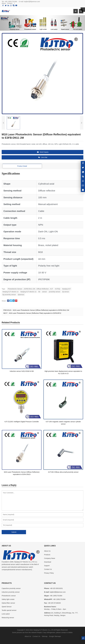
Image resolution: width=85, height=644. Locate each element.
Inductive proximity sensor (11, 592)
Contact (10, 3)
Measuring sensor (8, 618)
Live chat (43, 157)
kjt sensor (66, 292)
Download (48, 562)
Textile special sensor (9, 610)
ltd (39, 292)
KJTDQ (58, 289)
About (4, 3)
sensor (44, 292)
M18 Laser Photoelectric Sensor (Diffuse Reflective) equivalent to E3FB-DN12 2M (41, 310)
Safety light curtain (8, 599)
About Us (47, 551)
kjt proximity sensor (9, 295)
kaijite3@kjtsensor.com (32, 2)
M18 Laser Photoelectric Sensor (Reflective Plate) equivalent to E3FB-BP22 (35, 313)
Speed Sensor (7, 607)
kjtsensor (21, 295)
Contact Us (48, 569)
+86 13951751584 (11, 2)
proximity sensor (55, 292)
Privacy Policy (49, 573)
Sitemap (45, 636)
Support (47, 566)
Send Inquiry (43, 152)
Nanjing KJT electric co (10, 292)
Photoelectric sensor (9, 596)
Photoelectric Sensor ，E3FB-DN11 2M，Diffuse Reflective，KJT (30, 289)
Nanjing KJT (66, 289)
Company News (50, 558)
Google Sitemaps (55, 636)
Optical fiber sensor (8, 603)
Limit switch (6, 614)
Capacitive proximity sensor (11, 588)
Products (47, 555)
